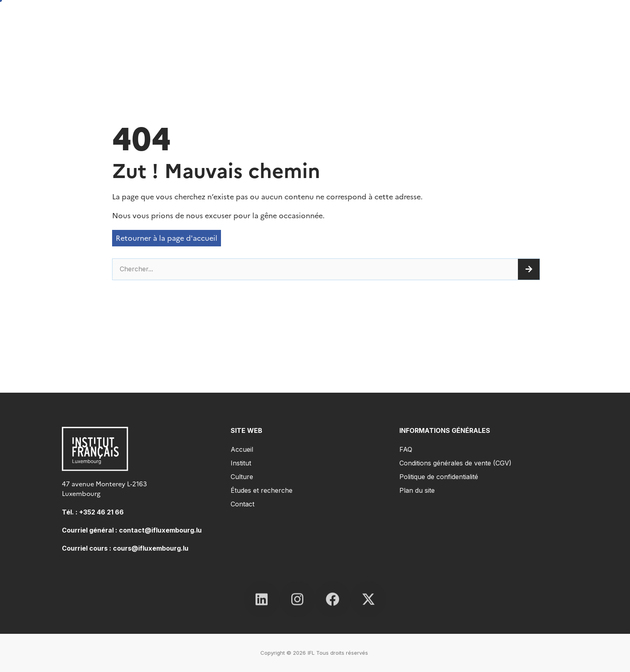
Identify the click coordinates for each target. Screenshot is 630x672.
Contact (242, 504)
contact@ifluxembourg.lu (160, 530)
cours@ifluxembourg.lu (151, 548)
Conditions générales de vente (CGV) (455, 463)
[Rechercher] (529, 269)
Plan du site (417, 490)
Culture (242, 477)
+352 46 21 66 (101, 512)
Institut (241, 463)
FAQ (406, 449)
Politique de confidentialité (439, 477)
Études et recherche (262, 490)
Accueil (242, 449)
